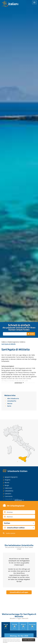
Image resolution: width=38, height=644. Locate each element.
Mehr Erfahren (5, 642)
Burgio (7, 485)
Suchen (31, 334)
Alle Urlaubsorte (13, 398)
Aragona (7, 480)
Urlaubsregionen (13, 342)
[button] (19, 523)
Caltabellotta (9, 491)
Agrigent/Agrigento (11, 477)
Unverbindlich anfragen (19, 592)
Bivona (7, 482)
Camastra (8, 494)
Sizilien (22, 342)
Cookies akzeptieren (29, 640)
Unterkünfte (12, 401)
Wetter (10, 403)
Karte (9, 406)
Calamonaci (8, 488)
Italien (4, 342)
